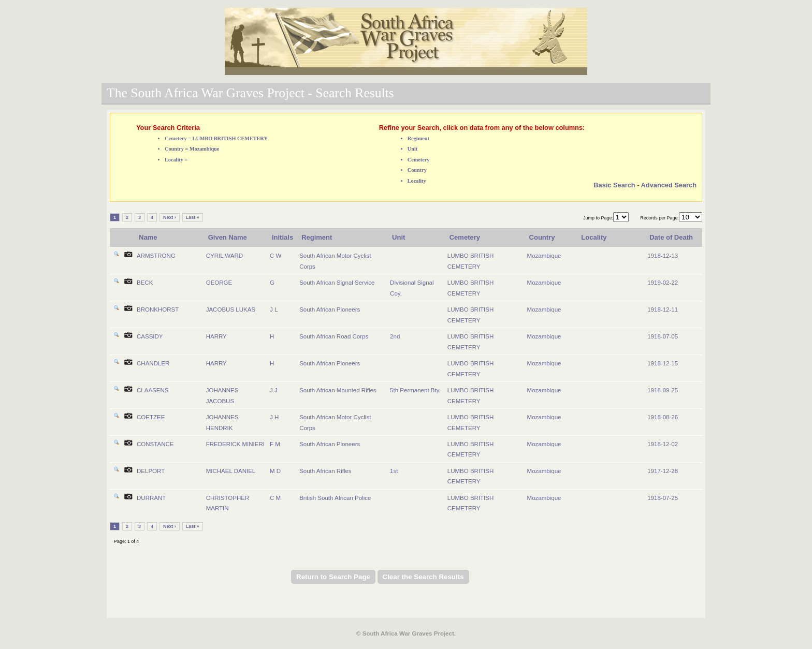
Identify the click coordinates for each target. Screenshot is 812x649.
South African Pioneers (330, 309)
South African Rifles (325, 471)
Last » (193, 217)
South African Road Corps (334, 336)
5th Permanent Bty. (415, 390)
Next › (170, 217)
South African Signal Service (337, 283)
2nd (395, 336)
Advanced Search (669, 185)
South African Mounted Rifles (338, 390)
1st (394, 471)
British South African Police (335, 498)
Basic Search (614, 185)
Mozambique (544, 256)
